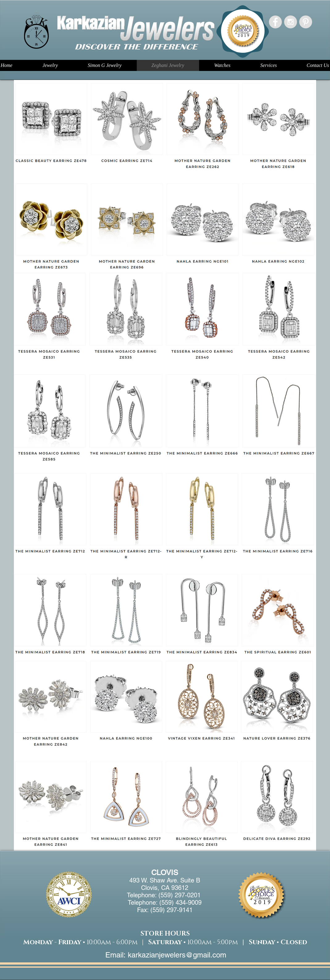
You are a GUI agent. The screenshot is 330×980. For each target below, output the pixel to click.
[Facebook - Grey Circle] (275, 22)
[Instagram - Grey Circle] (290, 22)
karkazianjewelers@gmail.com (177, 955)
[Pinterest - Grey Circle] (306, 22)
